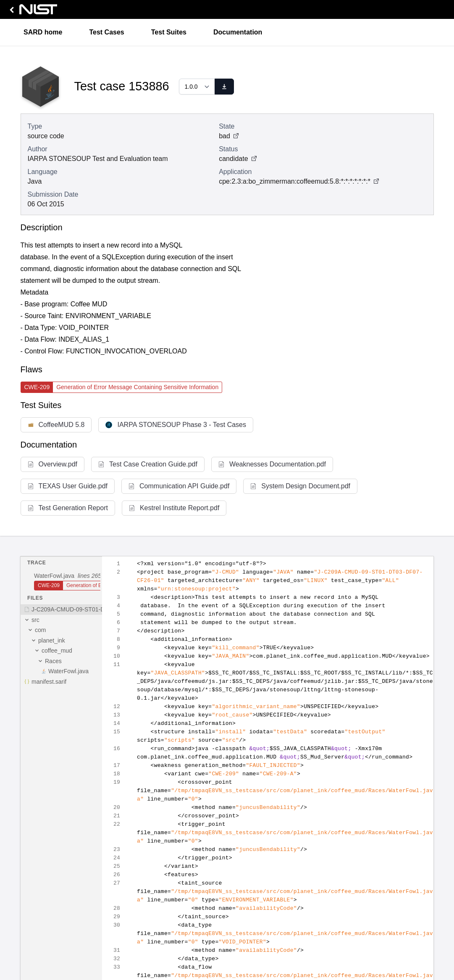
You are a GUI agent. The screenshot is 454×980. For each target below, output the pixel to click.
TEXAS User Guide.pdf (68, 486)
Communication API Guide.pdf (179, 486)
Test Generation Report (68, 508)
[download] (224, 87)
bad (229, 136)
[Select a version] (197, 87)
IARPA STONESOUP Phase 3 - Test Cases (176, 425)
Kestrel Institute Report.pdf (174, 508)
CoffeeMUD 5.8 (56, 425)
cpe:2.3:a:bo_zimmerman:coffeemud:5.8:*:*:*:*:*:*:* (295, 181)
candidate (237, 159)
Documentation (238, 32)
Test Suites (169, 32)
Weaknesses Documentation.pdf (272, 464)
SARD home (43, 32)
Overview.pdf (52, 464)
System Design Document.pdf (300, 486)
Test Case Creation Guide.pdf (148, 464)
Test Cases (106, 32)
